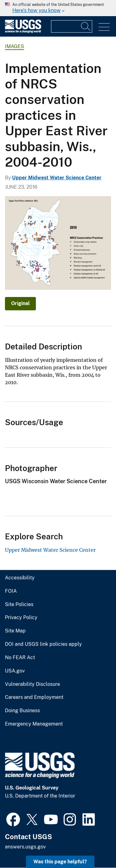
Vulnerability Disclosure (32, 684)
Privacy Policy (21, 618)
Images (15, 46)
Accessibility (20, 578)
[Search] (86, 26)
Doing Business (22, 711)
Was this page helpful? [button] (60, 862)
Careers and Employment (34, 697)
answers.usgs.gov (25, 847)
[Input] (72, 26)
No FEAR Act (20, 658)
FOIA (11, 591)
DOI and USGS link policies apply (43, 644)
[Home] (23, 31)
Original (20, 303)
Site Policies (19, 605)
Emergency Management (34, 724)
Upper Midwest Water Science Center (57, 178)
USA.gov (15, 671)
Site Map (15, 631)
